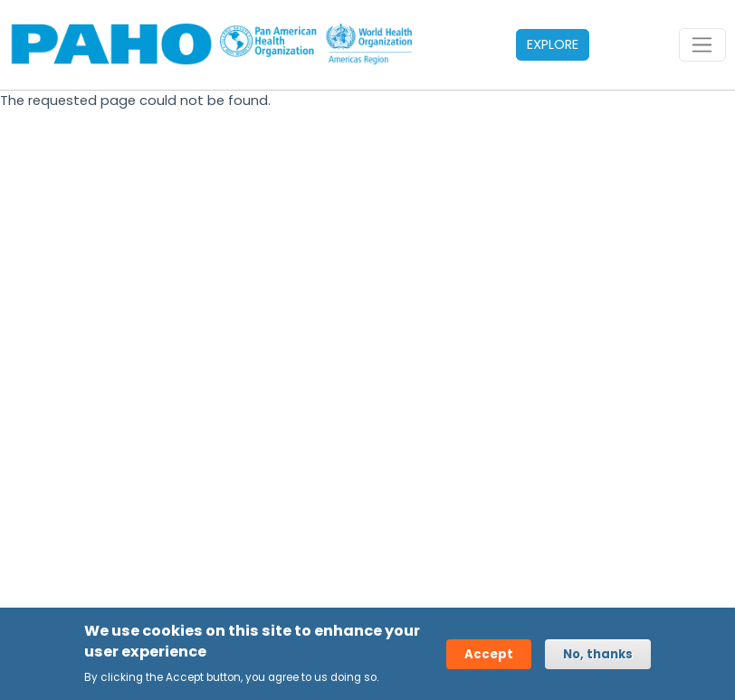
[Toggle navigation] (702, 45)
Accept (489, 654)
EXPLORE (553, 44)
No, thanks (598, 654)
